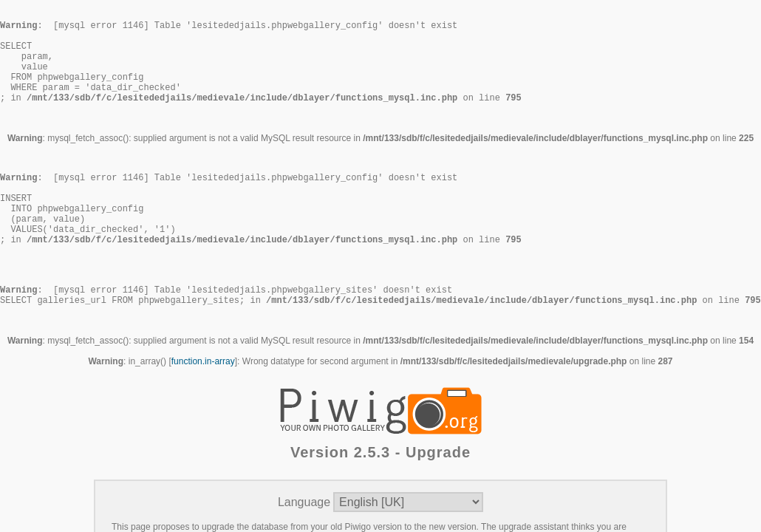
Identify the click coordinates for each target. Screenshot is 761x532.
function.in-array (203, 419)
